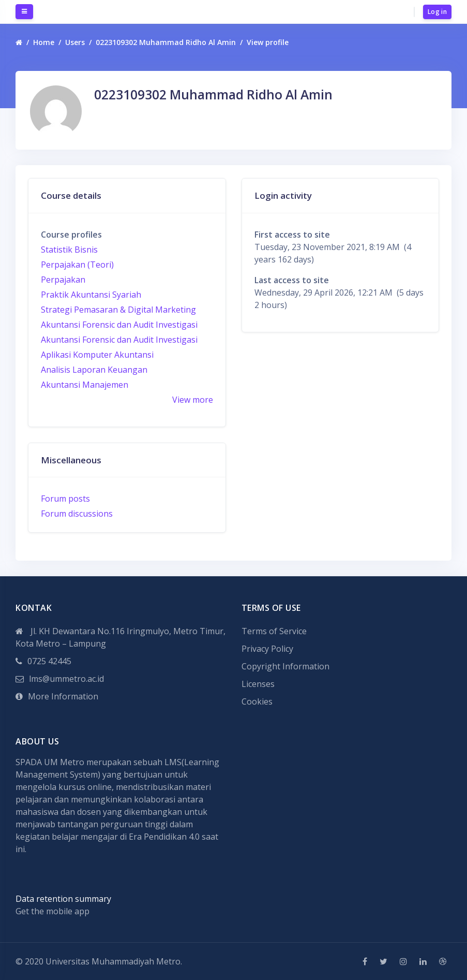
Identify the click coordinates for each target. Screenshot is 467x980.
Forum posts (65, 499)
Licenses (258, 684)
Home (44, 42)
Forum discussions (77, 514)
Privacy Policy (267, 649)
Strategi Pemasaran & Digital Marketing (118, 310)
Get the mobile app (52, 911)
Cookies (257, 701)
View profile (268, 42)
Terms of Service (274, 631)
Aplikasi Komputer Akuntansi (97, 355)
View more (193, 400)
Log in (437, 12)
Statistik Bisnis (69, 250)
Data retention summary (63, 899)
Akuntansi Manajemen (85, 385)
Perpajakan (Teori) (77, 265)
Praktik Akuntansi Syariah (91, 295)
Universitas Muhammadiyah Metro (113, 961)
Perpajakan (63, 280)
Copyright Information (285, 666)
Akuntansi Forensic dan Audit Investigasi (119, 325)
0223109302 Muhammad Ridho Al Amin (166, 42)
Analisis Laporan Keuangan (94, 370)
